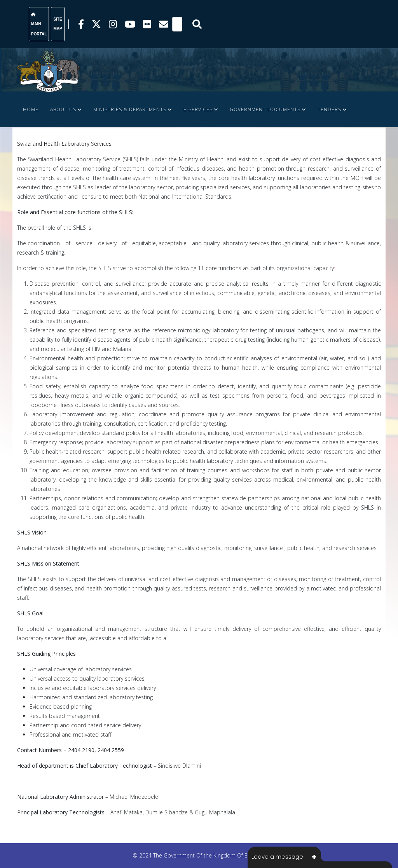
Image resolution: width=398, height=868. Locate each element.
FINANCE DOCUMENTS (80, 144)
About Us (63, 109)
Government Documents (265, 109)
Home (31, 109)
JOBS (29, 144)
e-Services (198, 109)
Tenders (329, 109)
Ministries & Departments (130, 109)
